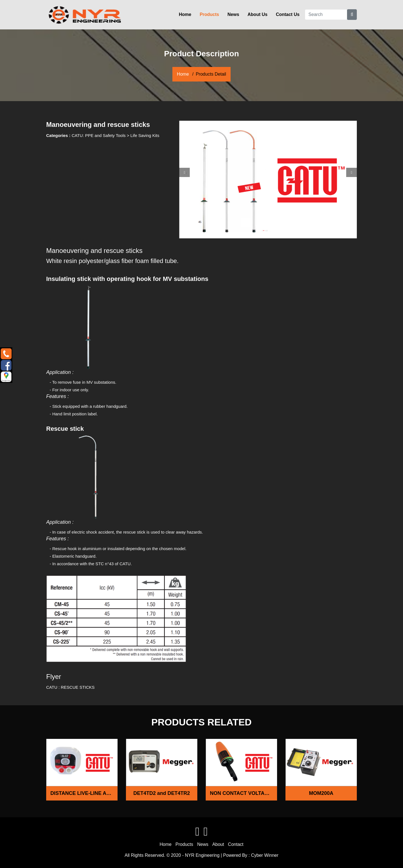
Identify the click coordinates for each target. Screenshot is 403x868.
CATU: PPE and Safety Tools (99, 135)
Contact (236, 844)
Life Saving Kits (145, 135)
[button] (184, 172)
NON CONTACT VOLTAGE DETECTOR (243, 793)
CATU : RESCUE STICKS (70, 687)
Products (209, 14)
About (218, 844)
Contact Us (288, 14)
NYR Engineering (202, 855)
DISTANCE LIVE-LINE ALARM (84, 793)
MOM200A (321, 793)
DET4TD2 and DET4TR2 (161, 793)
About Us (258, 14)
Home (185, 14)
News (233, 14)
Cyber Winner (265, 855)
